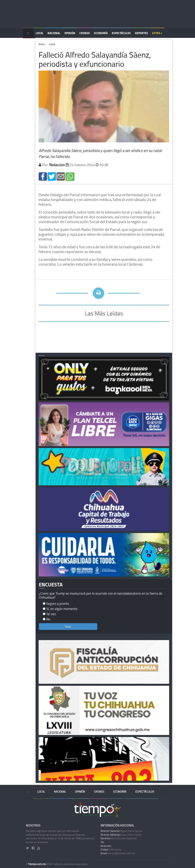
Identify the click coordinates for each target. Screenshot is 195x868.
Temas (29, 43)
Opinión (70, 33)
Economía (101, 33)
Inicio (42, 44)
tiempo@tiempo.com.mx (118, 853)
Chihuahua (111, 849)
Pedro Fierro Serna (121, 835)
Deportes (141, 33)
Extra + (157, 33)
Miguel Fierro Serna (121, 831)
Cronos (85, 33)
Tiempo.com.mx (37, 864)
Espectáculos (121, 33)
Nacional (54, 33)
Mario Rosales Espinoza (119, 838)
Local (39, 33)
